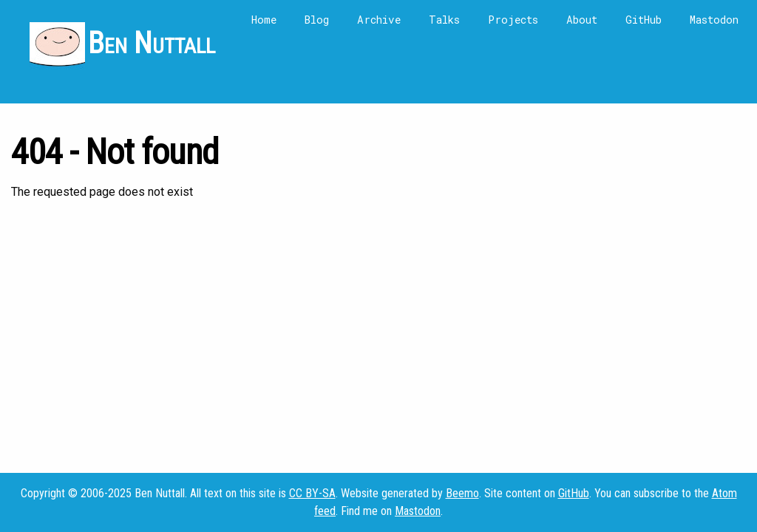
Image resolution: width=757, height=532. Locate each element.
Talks (444, 20)
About (582, 20)
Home (264, 20)
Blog (317, 20)
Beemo (462, 493)
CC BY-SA (312, 493)
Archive (379, 20)
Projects (513, 20)
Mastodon (714, 20)
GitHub (644, 20)
